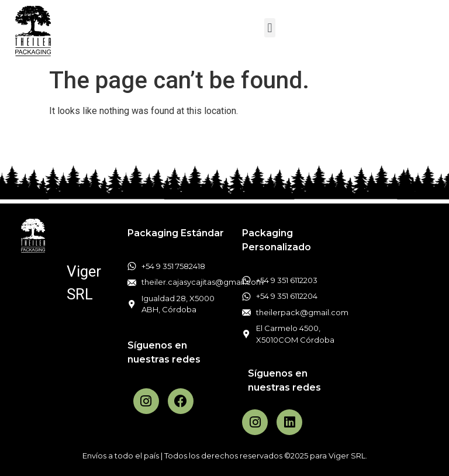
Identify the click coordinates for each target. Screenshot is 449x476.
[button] (270, 28)
